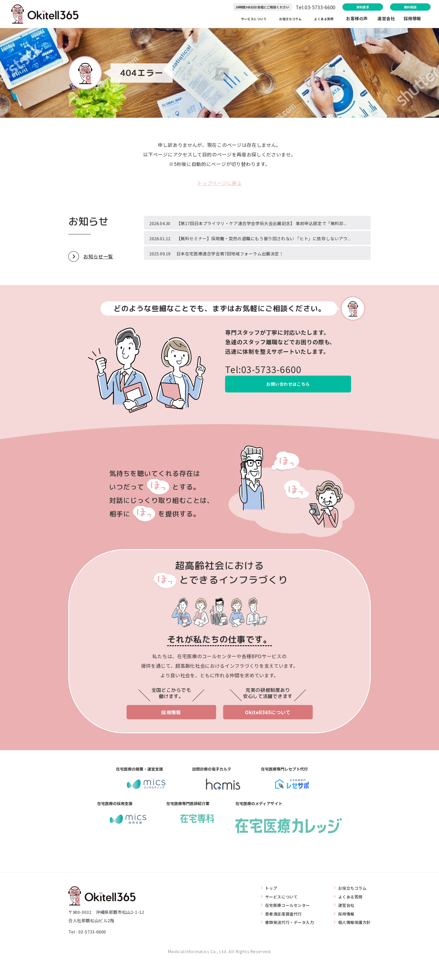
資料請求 (335, 7)
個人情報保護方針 (353, 941)
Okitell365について (268, 730)
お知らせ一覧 (98, 274)
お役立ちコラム (285, 19)
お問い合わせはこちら (288, 402)
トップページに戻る (219, 183)
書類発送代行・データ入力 (285, 941)
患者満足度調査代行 (279, 932)
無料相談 (400, 7)
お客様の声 (357, 19)
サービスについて (243, 19)
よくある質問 (323, 19)
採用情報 (412, 19)
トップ (266, 907)
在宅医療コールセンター (283, 924)
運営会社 (391, 19)
